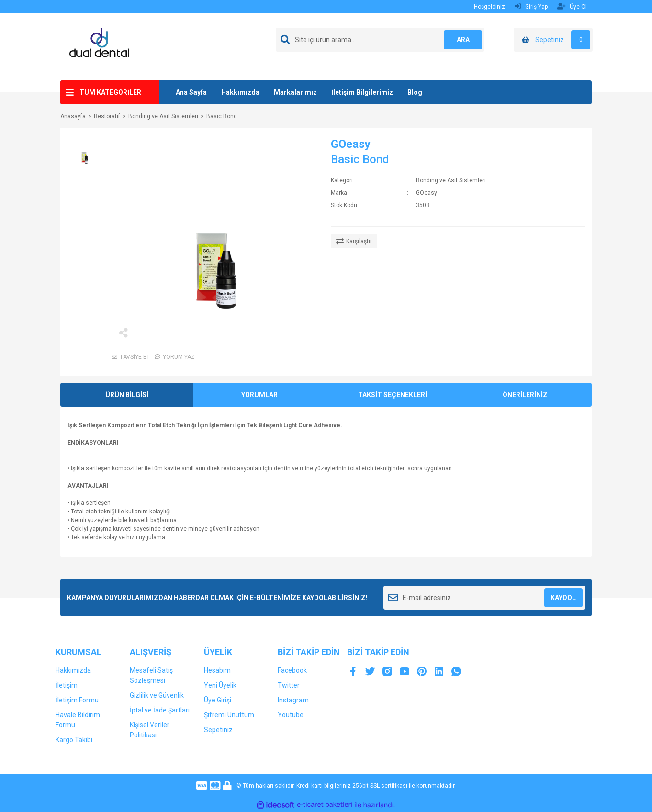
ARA (463, 40)
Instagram (293, 700)
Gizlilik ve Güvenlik (157, 695)
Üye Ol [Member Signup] (572, 6)
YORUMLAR (259, 395)
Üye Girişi (218, 700)
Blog (415, 92)
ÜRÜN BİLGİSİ (127, 395)
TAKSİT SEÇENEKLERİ (393, 395)
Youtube (291, 715)
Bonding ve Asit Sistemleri (451, 180)
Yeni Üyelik (220, 685)
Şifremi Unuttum (229, 715)
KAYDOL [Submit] (563, 598)
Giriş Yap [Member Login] (531, 6)
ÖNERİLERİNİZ (525, 395)
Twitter (289, 685)
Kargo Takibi (74, 740)
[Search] (380, 40)
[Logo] (103, 46)
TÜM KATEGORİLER (110, 92)
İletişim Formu (77, 700)
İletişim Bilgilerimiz (362, 92)
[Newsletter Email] (484, 598)
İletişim (67, 685)
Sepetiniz (218, 730)
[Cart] (553, 40)
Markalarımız (295, 92)
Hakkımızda (240, 92)
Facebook (292, 670)
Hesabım (217, 670)
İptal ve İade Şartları (160, 710)
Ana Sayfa (191, 92)
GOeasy (351, 144)
